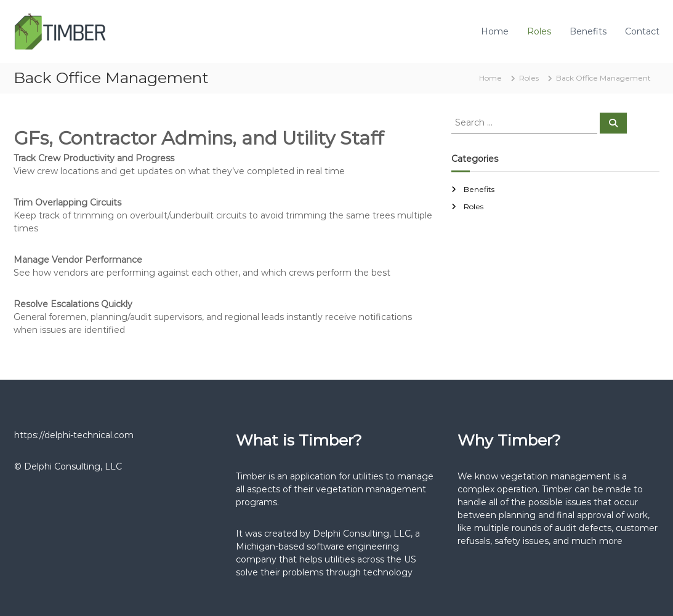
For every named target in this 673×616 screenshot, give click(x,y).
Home (495, 31)
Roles (539, 31)
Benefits (588, 31)
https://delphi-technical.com (74, 435)
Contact (642, 31)
